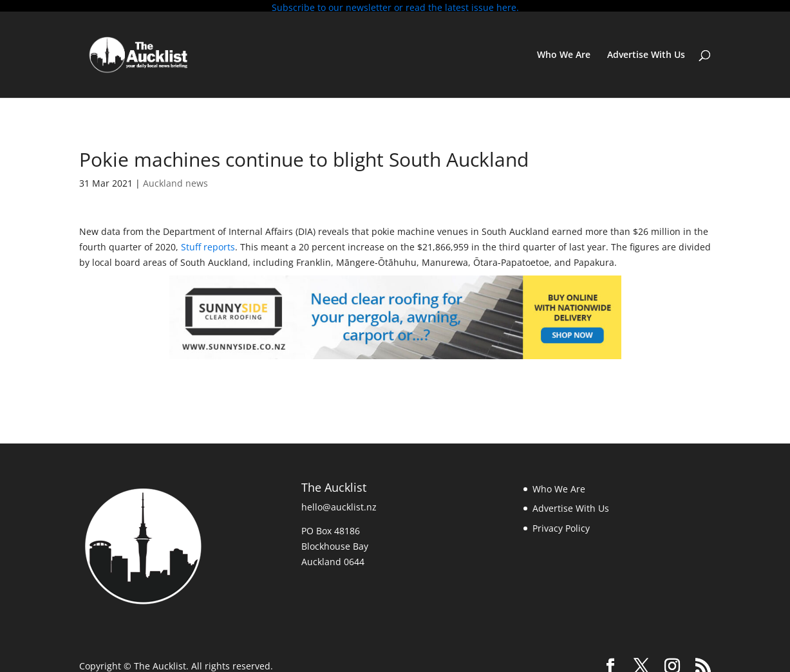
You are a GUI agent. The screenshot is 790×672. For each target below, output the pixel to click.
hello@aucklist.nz (339, 502)
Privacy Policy (561, 524)
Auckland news (175, 179)
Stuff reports (208, 242)
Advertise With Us (646, 51)
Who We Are (564, 51)
